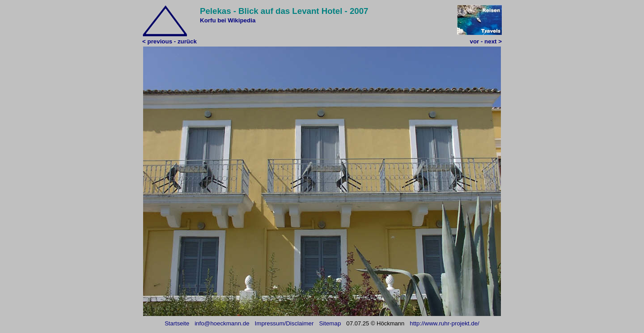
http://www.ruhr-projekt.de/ (445, 323)
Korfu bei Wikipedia (228, 20)
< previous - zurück (169, 41)
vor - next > (486, 41)
